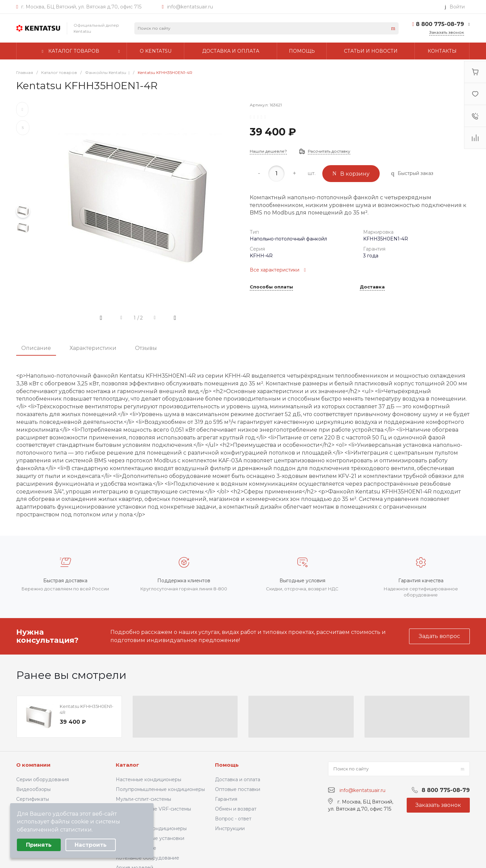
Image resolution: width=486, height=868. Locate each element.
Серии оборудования (43, 780)
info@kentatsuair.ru (190, 7)
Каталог (127, 765)
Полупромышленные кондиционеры (160, 789)
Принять (39, 845)
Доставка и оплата (238, 780)
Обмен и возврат (236, 809)
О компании (33, 765)
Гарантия (226, 799)
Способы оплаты (271, 287)
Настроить (91, 845)
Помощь (227, 765)
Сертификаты (33, 799)
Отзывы (146, 348)
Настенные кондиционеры (148, 780)
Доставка (372, 287)
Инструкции (230, 828)
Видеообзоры (33, 789)
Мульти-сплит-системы (143, 799)
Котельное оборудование (147, 858)
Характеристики (93, 348)
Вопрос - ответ (233, 819)
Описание (36, 348)
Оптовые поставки (238, 789)
